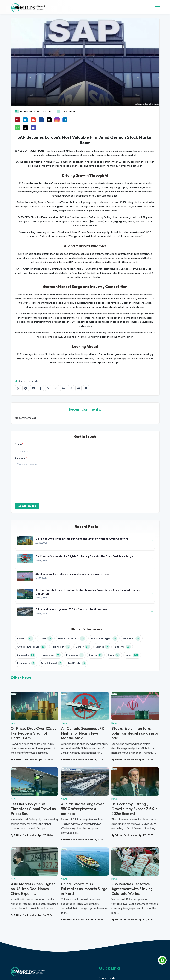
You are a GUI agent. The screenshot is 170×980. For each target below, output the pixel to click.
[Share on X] (48, 388)
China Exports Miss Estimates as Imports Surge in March (84, 889)
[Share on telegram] (25, 120)
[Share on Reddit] (78, 388)
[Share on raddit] (25, 128)
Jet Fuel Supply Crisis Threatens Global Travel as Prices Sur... (33, 809)
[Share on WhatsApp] (71, 388)
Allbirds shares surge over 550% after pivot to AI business (82, 809)
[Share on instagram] (57, 120)
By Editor (16, 760)
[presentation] (41, 493)
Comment (21, 458)
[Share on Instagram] (56, 388)
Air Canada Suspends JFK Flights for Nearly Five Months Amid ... (83, 733)
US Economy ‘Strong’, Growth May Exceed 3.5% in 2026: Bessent (134, 809)
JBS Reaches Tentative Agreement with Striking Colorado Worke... (132, 889)
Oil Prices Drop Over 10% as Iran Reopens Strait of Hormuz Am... (33, 733)
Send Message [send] (27, 506)
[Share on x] (49, 120)
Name (19, 444)
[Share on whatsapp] (18, 128)
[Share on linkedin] (65, 120)
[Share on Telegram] (26, 388)
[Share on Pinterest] (18, 120)
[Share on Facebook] (41, 388)
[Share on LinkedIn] (63, 388)
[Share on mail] (33, 120)
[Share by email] (33, 388)
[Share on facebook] (41, 120)
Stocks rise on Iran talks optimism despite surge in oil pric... (135, 733)
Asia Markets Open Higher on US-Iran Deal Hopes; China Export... (33, 889)
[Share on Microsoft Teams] (33, 128)
